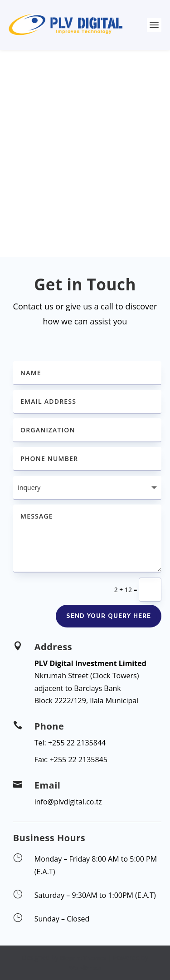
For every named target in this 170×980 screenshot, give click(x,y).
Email (48, 785)
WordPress (85, 968)
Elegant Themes (83, 958)
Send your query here (109, 616)
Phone (49, 726)
